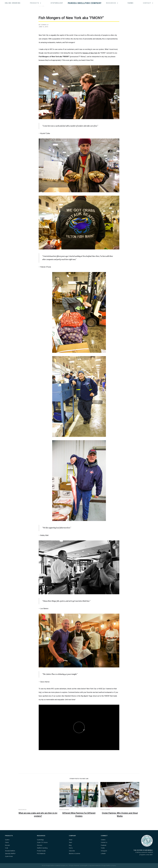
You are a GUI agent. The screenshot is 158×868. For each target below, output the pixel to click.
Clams (7, 842)
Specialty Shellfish (10, 854)
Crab (7, 848)
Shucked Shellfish (10, 851)
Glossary (40, 845)
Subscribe (72, 851)
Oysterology (57, 3)
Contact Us (104, 842)
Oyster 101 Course (42, 842)
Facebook (104, 845)
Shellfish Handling (42, 848)
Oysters (7, 840)
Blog (70, 845)
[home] (85, 3)
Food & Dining (64, 810)
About (71, 840)
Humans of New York (90, 53)
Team (70, 842)
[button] (36, 3)
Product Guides (41, 851)
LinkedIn (103, 854)
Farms (131, 3)
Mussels (7, 845)
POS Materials (41, 854)
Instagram (104, 851)
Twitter (103, 848)
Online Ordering (13, 3)
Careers (103, 840)
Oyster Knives (9, 856)
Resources (22, 810)
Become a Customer (75, 854)
